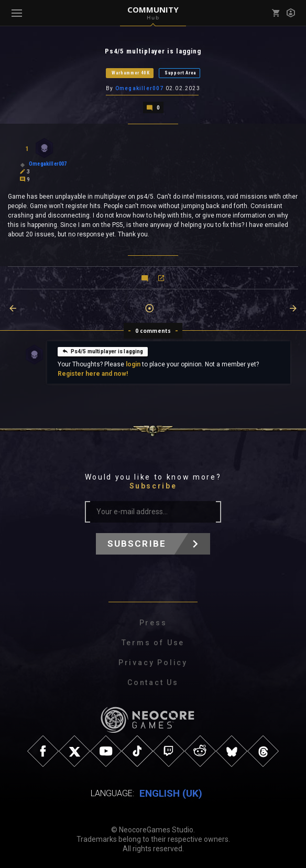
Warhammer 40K (131, 73)
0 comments (153, 330)
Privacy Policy (153, 662)
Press (153, 622)
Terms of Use (153, 642)
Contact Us (153, 682)
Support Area (181, 73)
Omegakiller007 (140, 88)
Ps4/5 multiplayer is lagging (103, 351)
